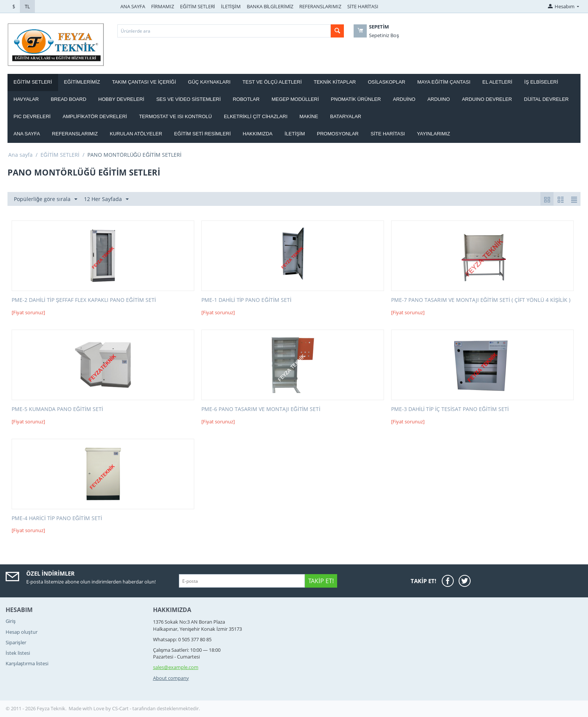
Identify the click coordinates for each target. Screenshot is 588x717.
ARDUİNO (404, 99)
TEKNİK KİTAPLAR (335, 82)
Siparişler (16, 642)
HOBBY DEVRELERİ (121, 99)
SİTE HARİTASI (363, 6)
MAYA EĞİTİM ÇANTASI (444, 82)
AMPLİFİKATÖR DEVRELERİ (95, 116)
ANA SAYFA (133, 6)
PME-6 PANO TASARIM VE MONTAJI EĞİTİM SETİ (261, 409)
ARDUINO (439, 99)
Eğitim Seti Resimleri (202, 134)
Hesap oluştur (22, 632)
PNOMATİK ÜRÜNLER (356, 99)
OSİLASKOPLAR (387, 82)
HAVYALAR (26, 99)
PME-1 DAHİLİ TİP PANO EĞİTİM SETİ (246, 300)
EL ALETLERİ (497, 82)
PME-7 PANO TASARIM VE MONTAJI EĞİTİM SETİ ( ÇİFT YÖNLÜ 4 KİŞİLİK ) (481, 300)
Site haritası (388, 134)
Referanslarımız (75, 134)
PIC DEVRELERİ (32, 116)
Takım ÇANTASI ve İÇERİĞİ (144, 82)
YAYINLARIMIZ (433, 134)
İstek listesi (18, 653)
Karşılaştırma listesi (27, 663)
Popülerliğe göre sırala (46, 199)
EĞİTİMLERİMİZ (82, 82)
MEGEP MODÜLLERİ (295, 99)
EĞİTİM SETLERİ (197, 6)
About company (171, 678)
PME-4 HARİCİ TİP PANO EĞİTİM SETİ (57, 518)
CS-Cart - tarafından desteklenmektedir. (156, 708)
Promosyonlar (338, 134)
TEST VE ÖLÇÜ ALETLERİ (272, 82)
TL (27, 6)
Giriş (11, 621)
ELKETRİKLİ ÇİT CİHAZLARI (256, 116)
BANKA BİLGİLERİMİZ (270, 6)
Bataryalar (346, 116)
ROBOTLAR (246, 99)
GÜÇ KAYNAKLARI (209, 82)
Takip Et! (321, 581)
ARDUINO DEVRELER (487, 99)
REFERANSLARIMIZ (320, 6)
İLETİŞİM (231, 6)
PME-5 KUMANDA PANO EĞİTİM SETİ (57, 409)
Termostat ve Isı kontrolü (175, 116)
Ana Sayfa (27, 134)
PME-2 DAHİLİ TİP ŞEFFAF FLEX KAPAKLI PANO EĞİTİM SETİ (84, 300)
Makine (309, 116)
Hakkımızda (257, 134)
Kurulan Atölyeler (136, 134)
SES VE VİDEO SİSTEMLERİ (189, 99)
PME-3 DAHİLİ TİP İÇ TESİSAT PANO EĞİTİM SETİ (450, 409)
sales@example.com (176, 667)
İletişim (295, 134)
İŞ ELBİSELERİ (541, 82)
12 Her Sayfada (106, 199)
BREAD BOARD (68, 99)
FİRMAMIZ (163, 6)
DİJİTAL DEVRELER (546, 99)
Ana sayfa (20, 155)
